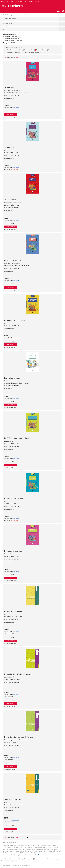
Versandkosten (16, 108)
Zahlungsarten (29, 859)
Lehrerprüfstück (10, 634)
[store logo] (13, 6)
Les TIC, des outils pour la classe (17, 438)
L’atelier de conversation (13, 498)
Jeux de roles (9, 87)
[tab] (32, 39)
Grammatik (29, 50)
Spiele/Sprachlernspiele (33, 52)
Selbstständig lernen (14, 52)
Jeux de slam (9, 147)
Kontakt (12, 1)
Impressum (14, 861)
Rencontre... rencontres (13, 611)
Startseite (6, 15)
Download (38, 855)
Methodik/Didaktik (44, 50)
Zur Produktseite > (9, 98)
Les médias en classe (12, 378)
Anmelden (31, 1)
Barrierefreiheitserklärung (50, 859)
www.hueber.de (5, 1)
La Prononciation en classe (14, 321)
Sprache (9, 19)
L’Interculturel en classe (13, 551)
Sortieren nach (11, 57)
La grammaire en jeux (13, 260)
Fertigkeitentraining (14, 50)
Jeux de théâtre (10, 200)
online (46, 855)
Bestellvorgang (5, 861)
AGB (2, 859)
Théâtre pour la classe (13, 800)
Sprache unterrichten (17, 15)
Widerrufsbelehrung (11, 859)
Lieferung (20, 859)
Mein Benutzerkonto (21, 1)
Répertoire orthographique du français (19, 737)
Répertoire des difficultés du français (18, 674)
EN (38, 1)
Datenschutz (38, 859)
